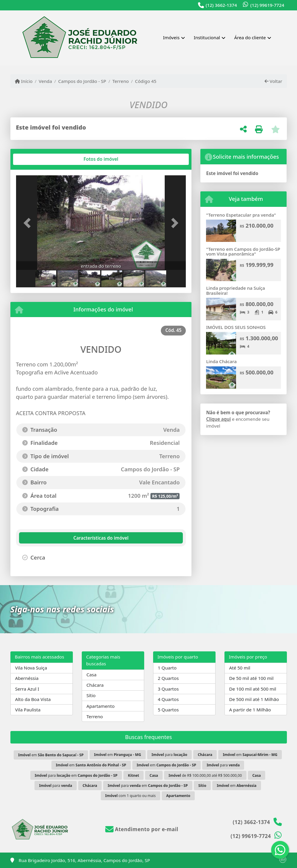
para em (76, 775)
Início (24, 81)
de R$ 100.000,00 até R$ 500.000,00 (205, 775)
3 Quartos (168, 689)
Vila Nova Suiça (31, 668)
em (51, 755)
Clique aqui (218, 419)
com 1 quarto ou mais (131, 796)
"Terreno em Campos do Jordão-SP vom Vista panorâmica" (243, 252)
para (169, 755)
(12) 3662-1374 (221, 5)
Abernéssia (27, 678)
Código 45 (146, 81)
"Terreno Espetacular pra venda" (241, 215)
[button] (29, 223)
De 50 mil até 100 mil (251, 678)
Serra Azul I (27, 689)
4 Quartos (168, 699)
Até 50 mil (240, 668)
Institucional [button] (207, 37)
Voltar (273, 81)
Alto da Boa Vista (33, 699)
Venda (45, 81)
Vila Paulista (28, 710)
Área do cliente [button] (250, 37)
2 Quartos (168, 678)
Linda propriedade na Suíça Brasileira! (235, 290)
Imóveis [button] (171, 37)
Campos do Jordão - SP (82, 81)
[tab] (35, 159)
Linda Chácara (221, 361)
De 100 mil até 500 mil (253, 689)
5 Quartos (168, 710)
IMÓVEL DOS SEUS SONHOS (236, 327)
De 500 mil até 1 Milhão (254, 699)
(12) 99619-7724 (267, 5)
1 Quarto (167, 668)
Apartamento (101, 706)
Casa (92, 675)
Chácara (95, 685)
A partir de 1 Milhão (250, 710)
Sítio (91, 695)
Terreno (121, 81)
